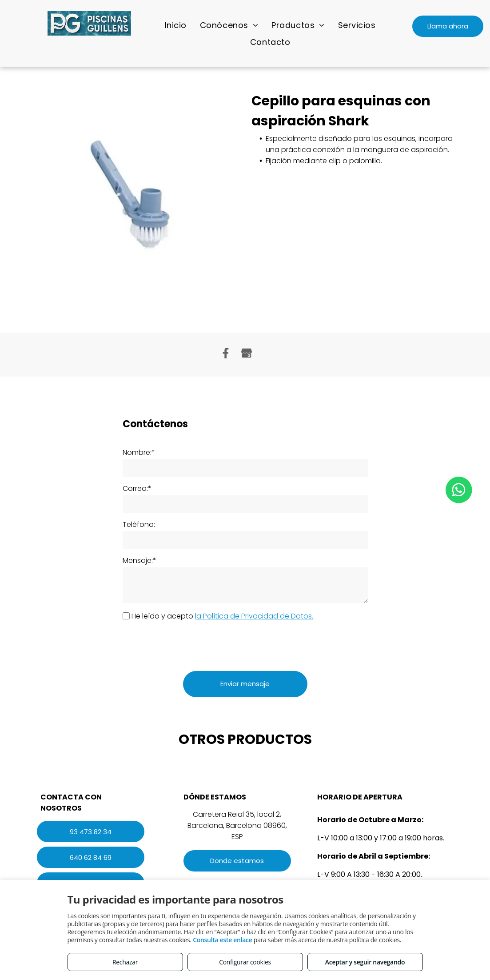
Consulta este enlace (222, 940)
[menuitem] (176, 25)
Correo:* (137, 488)
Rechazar (125, 962)
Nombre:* (139, 452)
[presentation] (190, 645)
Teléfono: (139, 524)
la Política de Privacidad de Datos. (254, 616)
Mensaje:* (139, 560)
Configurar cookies (245, 962)
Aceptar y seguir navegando (365, 962)
